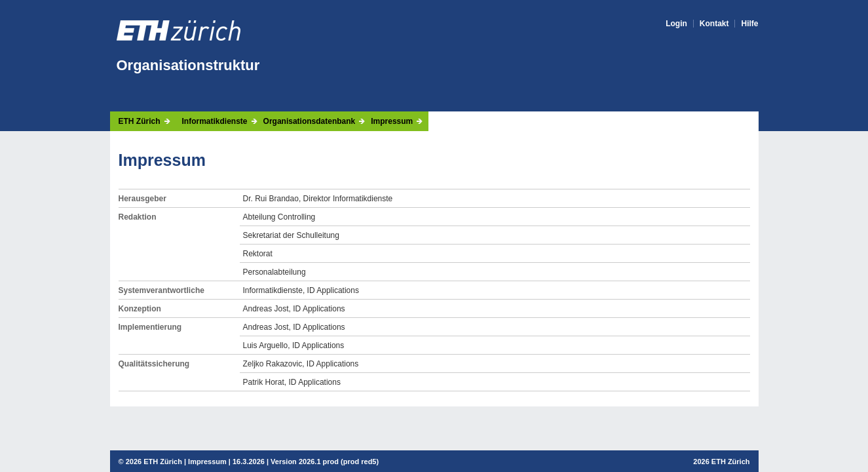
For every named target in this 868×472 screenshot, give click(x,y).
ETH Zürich (140, 121)
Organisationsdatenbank (310, 121)
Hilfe (749, 24)
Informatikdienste (215, 121)
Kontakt (714, 24)
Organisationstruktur (188, 65)
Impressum (392, 121)
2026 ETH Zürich (154, 462)
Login (676, 24)
